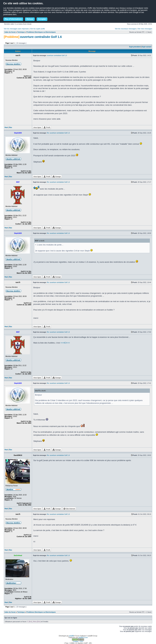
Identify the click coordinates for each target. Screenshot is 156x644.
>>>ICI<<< (65, 343)
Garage (57, 177)
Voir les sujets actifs (38, 29)
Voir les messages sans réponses (16, 29)
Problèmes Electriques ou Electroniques (41, 32)
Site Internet (69, 509)
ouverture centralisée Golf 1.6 (41, 37)
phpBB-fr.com (83, 638)
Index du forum (10, 32)
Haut (6, 127)
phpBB (71, 636)
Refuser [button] (30, 19)
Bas (11, 127)
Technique (21, 32)
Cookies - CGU (78, 641)
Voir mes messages (145, 29)
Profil (47, 127)
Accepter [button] (42, 19)
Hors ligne (37, 127)
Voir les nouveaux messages (126, 29)
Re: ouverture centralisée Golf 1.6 (58, 133)
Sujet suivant (147, 47)
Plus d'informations (13, 19)
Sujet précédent (135, 47)
